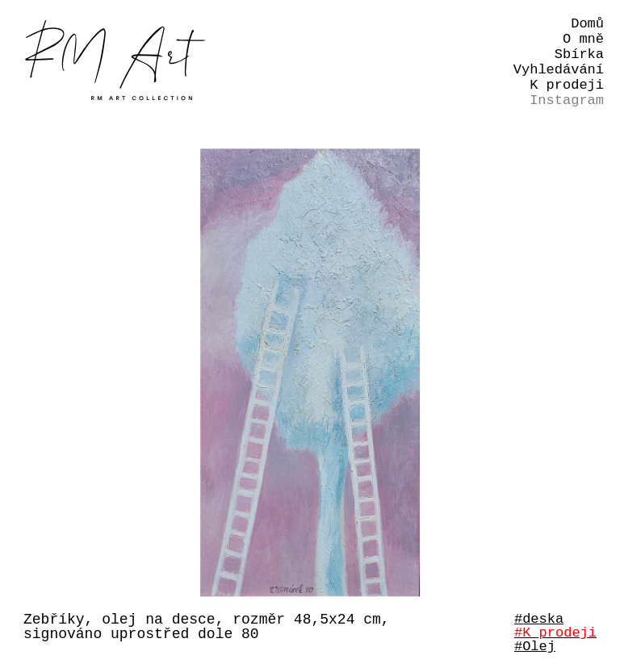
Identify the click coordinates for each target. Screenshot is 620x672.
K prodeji (567, 85)
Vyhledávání (559, 70)
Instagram (567, 100)
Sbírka (579, 54)
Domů (587, 24)
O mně (583, 39)
